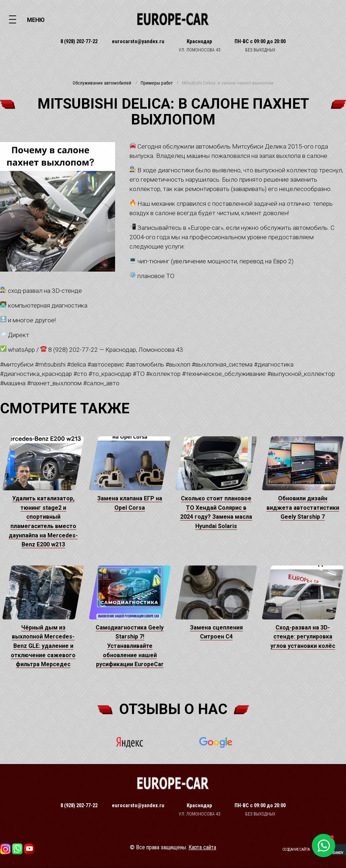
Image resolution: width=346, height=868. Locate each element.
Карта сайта (202, 847)
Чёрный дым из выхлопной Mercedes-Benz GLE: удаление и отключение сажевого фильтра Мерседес (43, 646)
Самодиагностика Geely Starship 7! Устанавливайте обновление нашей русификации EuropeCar (130, 646)
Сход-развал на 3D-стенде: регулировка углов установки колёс (303, 637)
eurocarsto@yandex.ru (138, 41)
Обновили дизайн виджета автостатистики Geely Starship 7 (303, 508)
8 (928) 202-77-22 (79, 41)
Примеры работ (157, 83)
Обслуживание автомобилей (102, 83)
